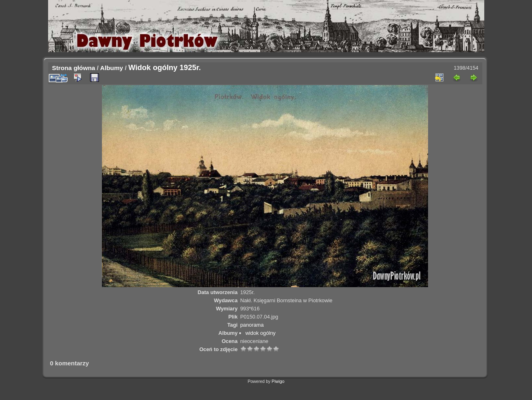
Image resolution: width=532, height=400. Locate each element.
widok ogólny (260, 333)
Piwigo (278, 381)
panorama (252, 325)
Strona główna (74, 68)
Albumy (112, 68)
